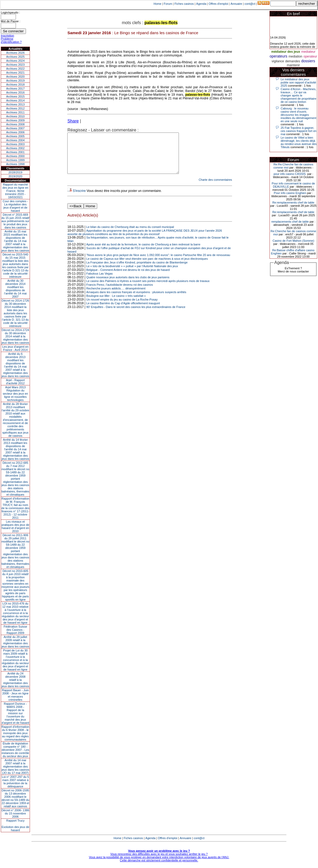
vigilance (278, 61)
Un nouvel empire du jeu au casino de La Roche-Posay (122, 307)
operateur (310, 56)
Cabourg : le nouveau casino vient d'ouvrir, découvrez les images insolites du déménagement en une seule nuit (299, 115)
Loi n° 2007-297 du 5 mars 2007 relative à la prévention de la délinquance (15, 782)
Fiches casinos (184, 4)
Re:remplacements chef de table (293, 202)
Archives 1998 (15, 164)
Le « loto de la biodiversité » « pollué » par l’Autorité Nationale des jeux (132, 274)
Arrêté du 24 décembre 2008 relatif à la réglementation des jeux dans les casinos (16, 680)
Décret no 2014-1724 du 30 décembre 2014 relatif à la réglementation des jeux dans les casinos (16, 336)
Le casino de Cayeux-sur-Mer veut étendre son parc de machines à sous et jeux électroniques (147, 267)
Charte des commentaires (215, 188)
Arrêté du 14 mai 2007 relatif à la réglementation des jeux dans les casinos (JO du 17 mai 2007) (16, 766)
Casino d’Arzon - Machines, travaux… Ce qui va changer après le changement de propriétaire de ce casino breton (299, 95)
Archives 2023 (15, 65)
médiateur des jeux (286, 52)
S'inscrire (79, 199)
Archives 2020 (15, 77)
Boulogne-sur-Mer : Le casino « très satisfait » (116, 304)
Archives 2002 (15, 148)
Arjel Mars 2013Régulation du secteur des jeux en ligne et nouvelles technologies (15, 394)
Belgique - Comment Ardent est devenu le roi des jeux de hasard (128, 278)
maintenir (293, 65)
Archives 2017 (15, 89)
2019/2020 (15, 176)
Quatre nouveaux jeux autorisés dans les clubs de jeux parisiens (128, 285)
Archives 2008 (15, 124)
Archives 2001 (15, 152)
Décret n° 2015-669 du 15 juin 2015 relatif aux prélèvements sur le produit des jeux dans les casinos (15, 221)
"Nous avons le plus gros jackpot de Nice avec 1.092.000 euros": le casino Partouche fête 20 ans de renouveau (158, 263)
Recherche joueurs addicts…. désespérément (116, 296)
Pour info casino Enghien (290, 193)
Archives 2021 (15, 73)
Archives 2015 (15, 96)
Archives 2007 (15, 128)
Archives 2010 (15, 116)
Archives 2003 (15, 144)
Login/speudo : (10, 12)
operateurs (278, 56)
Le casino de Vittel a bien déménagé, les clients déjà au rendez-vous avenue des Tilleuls (299, 142)
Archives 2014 (15, 100)
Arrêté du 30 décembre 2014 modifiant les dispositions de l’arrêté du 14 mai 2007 (16, 289)
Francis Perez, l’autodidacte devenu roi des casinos (120, 293)
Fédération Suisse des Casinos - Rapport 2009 (16, 630)
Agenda (201, 4)
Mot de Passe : (10, 21)
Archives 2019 (15, 81)
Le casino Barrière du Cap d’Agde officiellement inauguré (123, 311)
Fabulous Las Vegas (100, 281)
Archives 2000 (15, 156)
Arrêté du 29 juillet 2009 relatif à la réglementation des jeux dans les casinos (16, 642)
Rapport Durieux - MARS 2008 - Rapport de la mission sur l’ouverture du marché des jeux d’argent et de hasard (15, 713)
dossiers (308, 61)
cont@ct (250, 4)
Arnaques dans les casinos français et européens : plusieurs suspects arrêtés (136, 300)
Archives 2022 (15, 69)
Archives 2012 (15, 108)
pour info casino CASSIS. (290, 174)
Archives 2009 (15, 120)
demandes (293, 61)
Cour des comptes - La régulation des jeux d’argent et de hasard (15, 206)
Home (158, 4)
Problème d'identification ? (11, 40)
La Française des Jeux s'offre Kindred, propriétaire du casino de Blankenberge (137, 270)
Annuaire (236, 4)
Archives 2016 (15, 92)
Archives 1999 (15, 160)
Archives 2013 (15, 104)
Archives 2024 (15, 61)
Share (73, 121)
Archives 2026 (15, 53)
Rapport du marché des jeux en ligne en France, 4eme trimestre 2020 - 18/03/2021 (15, 191)
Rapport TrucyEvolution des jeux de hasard (16, 825)
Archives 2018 (15, 85)
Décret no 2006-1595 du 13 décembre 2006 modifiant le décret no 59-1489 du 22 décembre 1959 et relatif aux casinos (16, 798)
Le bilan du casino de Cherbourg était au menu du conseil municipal (130, 235)
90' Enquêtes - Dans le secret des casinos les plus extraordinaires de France (136, 315)
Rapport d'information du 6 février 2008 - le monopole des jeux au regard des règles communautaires (16, 733)
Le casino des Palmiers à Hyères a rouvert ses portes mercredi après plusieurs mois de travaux (148, 289)
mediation (295, 56)
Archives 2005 (15, 136)
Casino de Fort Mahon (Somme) (293, 241)
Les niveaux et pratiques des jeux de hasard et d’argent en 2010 (16, 526)
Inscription (7, 36)
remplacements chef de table (290, 222)
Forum (168, 4)
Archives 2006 (15, 132)
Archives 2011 (15, 112)
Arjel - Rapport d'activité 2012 (16, 382)
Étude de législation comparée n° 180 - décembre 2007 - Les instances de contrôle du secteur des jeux (15, 750)
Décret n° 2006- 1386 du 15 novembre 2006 (16, 813)
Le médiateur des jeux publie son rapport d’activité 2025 (298, 82)
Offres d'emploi (218, 4)
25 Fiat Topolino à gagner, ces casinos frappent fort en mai (299, 131)
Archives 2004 (15, 140)
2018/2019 (15, 172)
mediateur (308, 52)
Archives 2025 (15, 57)
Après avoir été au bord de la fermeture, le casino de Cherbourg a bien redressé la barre (143, 252)
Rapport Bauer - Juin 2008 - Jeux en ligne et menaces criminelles (15, 695)
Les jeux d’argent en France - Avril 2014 (15, 348)
